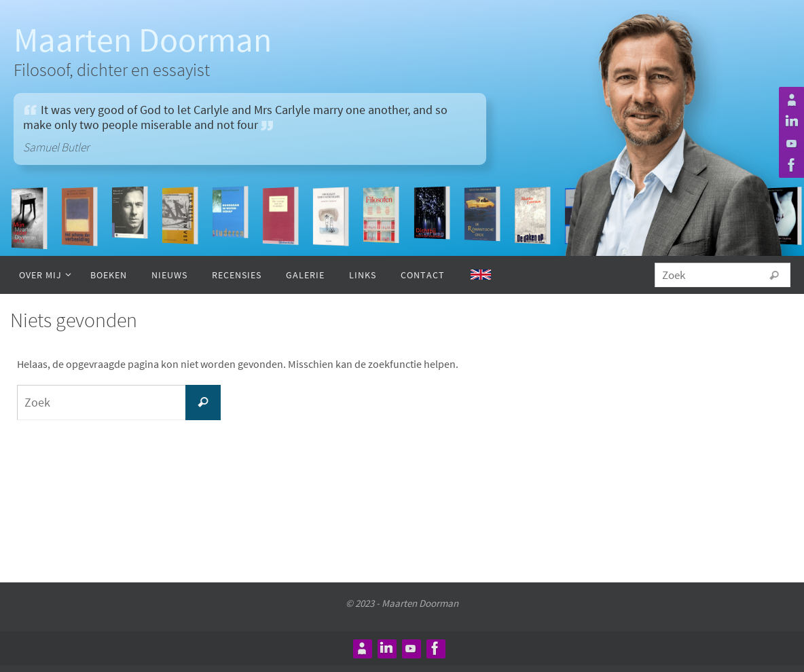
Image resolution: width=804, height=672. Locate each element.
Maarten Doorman (143, 40)
